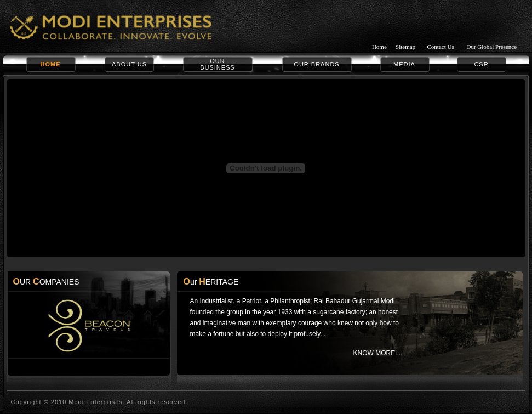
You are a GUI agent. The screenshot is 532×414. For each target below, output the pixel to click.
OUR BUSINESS (218, 64)
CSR (481, 64)
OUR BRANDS (316, 64)
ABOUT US (129, 64)
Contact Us (441, 47)
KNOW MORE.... (377, 353)
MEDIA (404, 64)
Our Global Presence (491, 47)
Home (379, 47)
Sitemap (405, 47)
